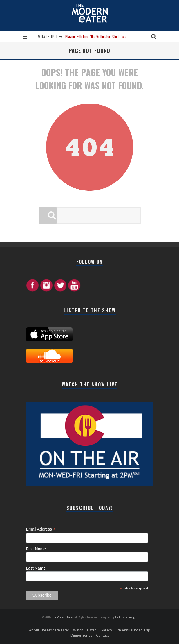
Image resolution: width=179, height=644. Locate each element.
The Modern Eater (63, 617)
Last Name (36, 568)
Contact (102, 635)
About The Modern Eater (49, 630)
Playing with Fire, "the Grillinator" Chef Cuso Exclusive (103, 36)
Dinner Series (81, 635)
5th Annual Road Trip (133, 630)
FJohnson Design (126, 617)
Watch (78, 630)
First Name (36, 549)
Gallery (106, 630)
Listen (92, 630)
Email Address (41, 529)
